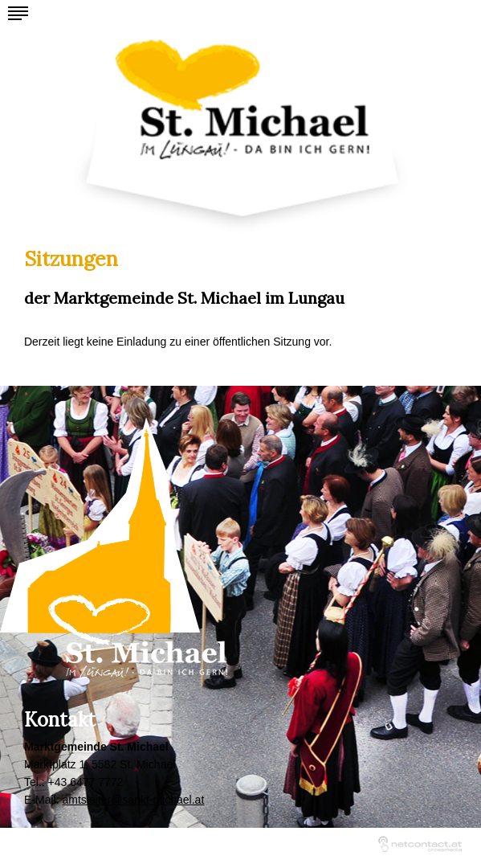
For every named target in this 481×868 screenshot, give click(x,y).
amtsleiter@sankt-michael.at (133, 800)
